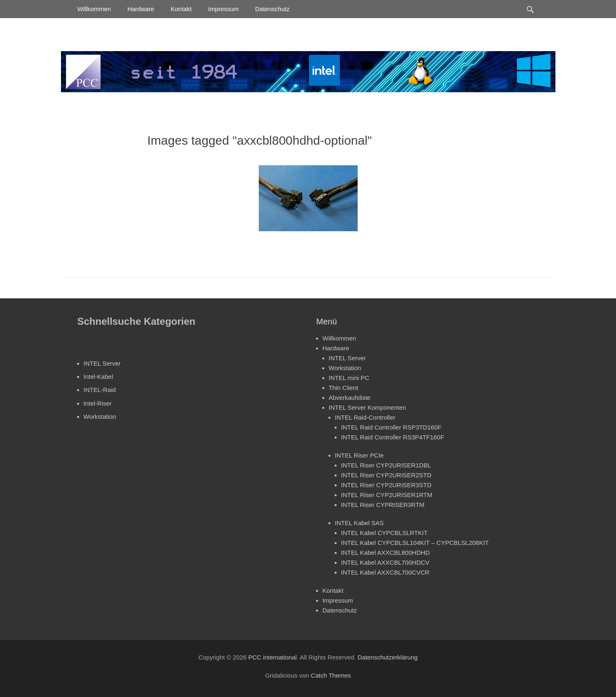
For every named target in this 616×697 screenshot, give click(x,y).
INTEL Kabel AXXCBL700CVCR (385, 572)
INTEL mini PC (349, 378)
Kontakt (181, 9)
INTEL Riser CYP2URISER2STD (386, 475)
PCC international (273, 657)
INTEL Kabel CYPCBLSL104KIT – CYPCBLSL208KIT (415, 543)
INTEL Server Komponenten (368, 407)
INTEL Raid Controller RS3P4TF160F (393, 437)
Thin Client (344, 388)
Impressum (223, 9)
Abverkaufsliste (350, 398)
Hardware (141, 9)
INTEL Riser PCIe (360, 455)
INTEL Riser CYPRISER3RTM (383, 505)
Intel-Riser (98, 403)
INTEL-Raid (100, 390)
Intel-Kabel (98, 377)
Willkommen (94, 9)
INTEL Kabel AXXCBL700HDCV (385, 562)
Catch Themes (331, 675)
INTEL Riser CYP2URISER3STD (386, 485)
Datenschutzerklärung (388, 657)
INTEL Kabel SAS (360, 523)
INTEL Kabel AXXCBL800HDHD (385, 553)
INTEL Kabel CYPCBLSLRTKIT (384, 533)
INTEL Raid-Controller (365, 417)
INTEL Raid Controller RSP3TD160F (391, 427)
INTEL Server (102, 363)
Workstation (100, 417)
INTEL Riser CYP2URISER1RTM (387, 495)
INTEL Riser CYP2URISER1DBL (386, 465)
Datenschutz (272, 9)
